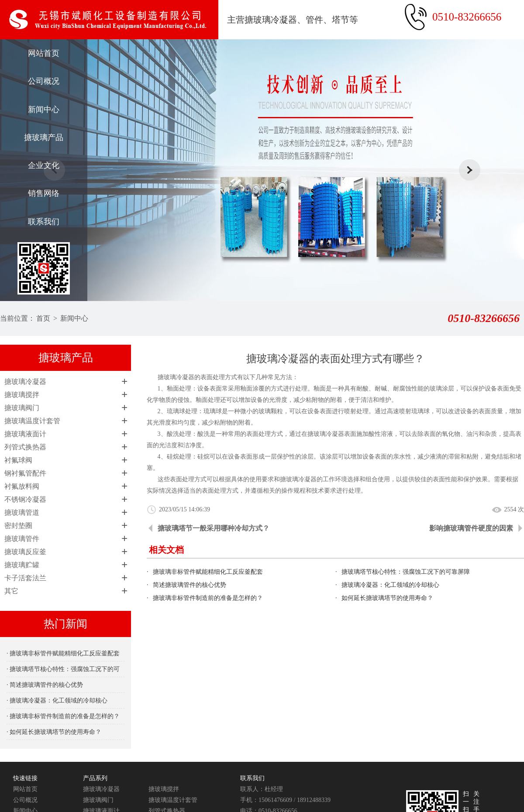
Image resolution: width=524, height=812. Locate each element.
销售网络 (44, 193)
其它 (11, 591)
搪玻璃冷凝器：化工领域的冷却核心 (390, 585)
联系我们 (44, 222)
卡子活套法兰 (25, 578)
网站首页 (44, 53)
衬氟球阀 (18, 460)
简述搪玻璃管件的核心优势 (190, 585)
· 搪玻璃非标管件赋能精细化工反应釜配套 (63, 653)
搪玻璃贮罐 (22, 565)
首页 (43, 318)
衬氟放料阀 (22, 486)
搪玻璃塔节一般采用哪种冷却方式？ (214, 528)
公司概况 (44, 81)
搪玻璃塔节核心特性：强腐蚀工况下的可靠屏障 (406, 572)
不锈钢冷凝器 (25, 499)
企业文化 (44, 165)
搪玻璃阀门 (22, 408)
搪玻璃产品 (44, 137)
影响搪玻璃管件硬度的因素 (471, 528)
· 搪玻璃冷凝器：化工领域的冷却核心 (57, 701)
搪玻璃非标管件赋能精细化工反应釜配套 (208, 572)
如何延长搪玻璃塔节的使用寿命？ (387, 598)
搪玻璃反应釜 (25, 552)
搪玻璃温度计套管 (32, 421)
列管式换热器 (25, 447)
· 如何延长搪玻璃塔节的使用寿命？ (54, 732)
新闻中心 (44, 110)
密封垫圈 (18, 526)
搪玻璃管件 (22, 539)
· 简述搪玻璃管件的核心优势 (45, 685)
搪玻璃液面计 (25, 434)
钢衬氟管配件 (25, 473)
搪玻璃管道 (22, 512)
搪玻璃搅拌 (22, 395)
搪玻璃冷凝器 (25, 382)
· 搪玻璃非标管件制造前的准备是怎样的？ (63, 716)
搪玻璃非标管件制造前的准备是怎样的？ (208, 598)
